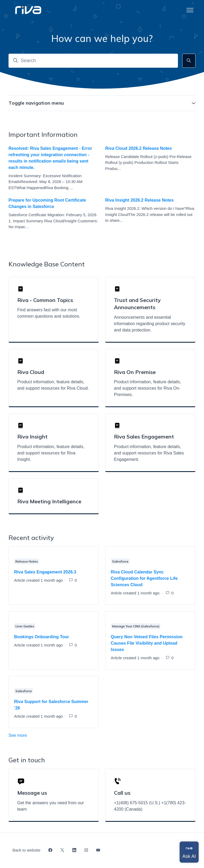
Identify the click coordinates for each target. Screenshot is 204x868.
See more (41, 735)
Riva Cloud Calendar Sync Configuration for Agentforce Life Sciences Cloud (144, 578)
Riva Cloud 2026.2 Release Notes (139, 148)
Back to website (26, 850)
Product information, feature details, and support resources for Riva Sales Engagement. (149, 453)
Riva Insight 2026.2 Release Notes (139, 200)
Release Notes (27, 561)
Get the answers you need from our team (51, 806)
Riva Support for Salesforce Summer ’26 (51, 705)
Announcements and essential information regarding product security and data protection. (150, 324)
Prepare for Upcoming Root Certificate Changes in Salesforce (47, 203)
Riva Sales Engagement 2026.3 (45, 572)
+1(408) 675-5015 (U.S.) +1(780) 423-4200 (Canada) (150, 806)
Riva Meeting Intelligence (49, 501)
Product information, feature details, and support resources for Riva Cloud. (53, 385)
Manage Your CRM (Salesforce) (136, 626)
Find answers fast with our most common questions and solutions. (49, 313)
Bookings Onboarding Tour (42, 637)
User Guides (25, 626)
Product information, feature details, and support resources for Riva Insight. (51, 453)
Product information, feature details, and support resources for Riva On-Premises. (148, 388)
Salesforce (120, 561)
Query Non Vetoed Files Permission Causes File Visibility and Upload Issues (147, 643)
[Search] (93, 61)
